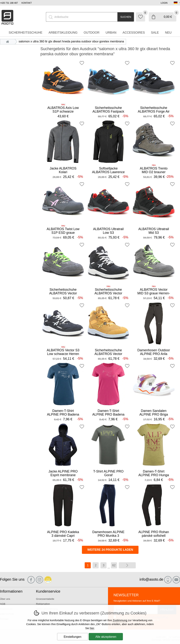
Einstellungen (73, 637)
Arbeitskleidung (63, 33)
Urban (111, 33)
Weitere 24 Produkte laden (110, 550)
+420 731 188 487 (9, 3)
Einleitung (8, 41)
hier (92, 628)
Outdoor (91, 33)
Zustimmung (120, 620)
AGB (3, 604)
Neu (168, 33)
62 (114, 565)
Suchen (126, 17)
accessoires (134, 33)
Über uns (5, 599)
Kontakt (27, 3)
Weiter (127, 565)
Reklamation (43, 604)
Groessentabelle (45, 599)
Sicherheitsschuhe (26, 33)
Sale (155, 33)
